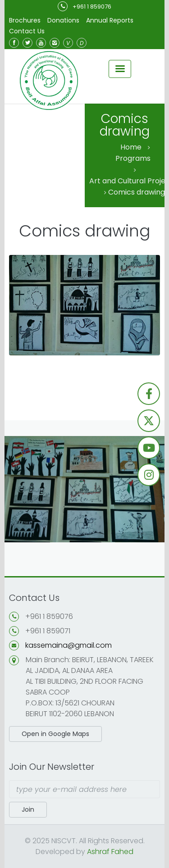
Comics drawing (137, 192)
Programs (133, 158)
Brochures (25, 20)
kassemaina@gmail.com (69, 645)
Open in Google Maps (55, 734)
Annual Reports (110, 20)
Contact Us (27, 31)
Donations (63, 20)
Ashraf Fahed (110, 852)
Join (28, 809)
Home (131, 147)
